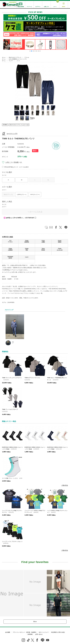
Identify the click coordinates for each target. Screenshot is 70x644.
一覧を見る (65, 485)
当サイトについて (44, 632)
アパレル (27, 57)
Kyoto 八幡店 (43, 241)
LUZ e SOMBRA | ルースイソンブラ (18, 59)
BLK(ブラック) (8, 194)
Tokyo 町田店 (43, 249)
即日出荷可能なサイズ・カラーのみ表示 (17, 167)
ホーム (4, 57)
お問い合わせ (39, 634)
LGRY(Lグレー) (22, 194)
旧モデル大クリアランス (15, 57)
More (35, 622)
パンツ (18, 61)
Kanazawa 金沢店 (10, 257)
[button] (30, 51)
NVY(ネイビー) (35, 194)
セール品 (26, 125)
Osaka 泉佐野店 (27, 241)
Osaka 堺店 (27, 249)
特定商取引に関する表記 (58, 632)
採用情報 (30, 634)
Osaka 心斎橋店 (10, 249)
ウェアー (11, 61)
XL (48, 180)
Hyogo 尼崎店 (60, 241)
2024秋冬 (5, 125)
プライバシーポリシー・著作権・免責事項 (24, 632)
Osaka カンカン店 (60, 249)
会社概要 (8, 632)
